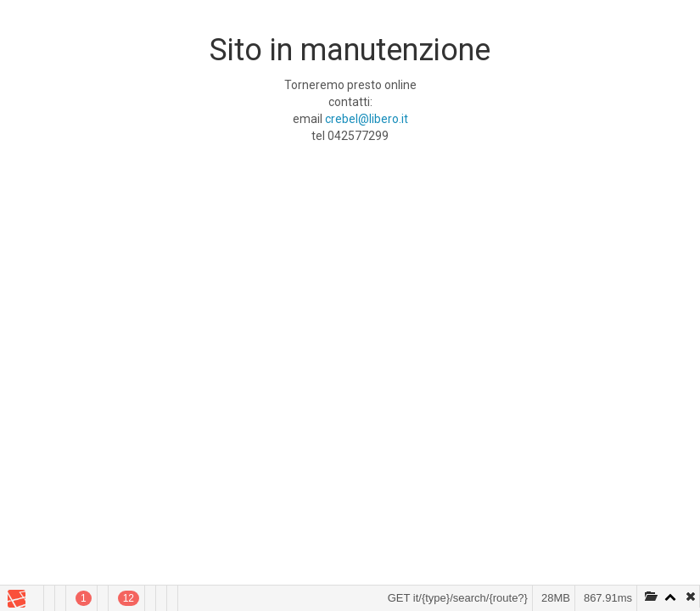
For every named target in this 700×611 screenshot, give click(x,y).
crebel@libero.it (367, 119)
